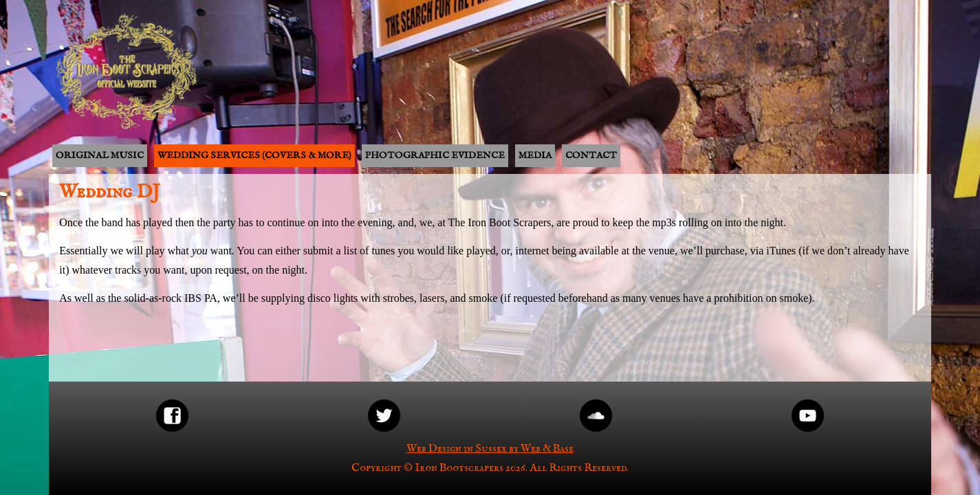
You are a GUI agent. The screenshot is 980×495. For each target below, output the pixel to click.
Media (535, 155)
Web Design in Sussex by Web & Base (490, 449)
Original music (100, 155)
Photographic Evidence (435, 155)
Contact (591, 155)
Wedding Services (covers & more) (254, 155)
